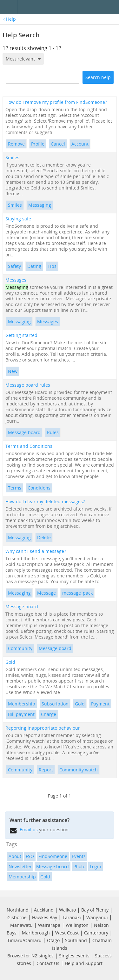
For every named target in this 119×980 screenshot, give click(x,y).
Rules (53, 432)
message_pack (77, 593)
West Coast (67, 933)
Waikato (67, 910)
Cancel (58, 144)
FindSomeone (53, 856)
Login (96, 866)
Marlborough (36, 933)
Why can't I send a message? (36, 551)
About (15, 856)
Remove (16, 144)
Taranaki (72, 917)
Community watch (79, 770)
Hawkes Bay (45, 917)
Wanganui (97, 917)
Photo (79, 866)
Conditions (39, 488)
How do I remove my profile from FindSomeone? (56, 102)
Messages (16, 280)
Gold (10, 662)
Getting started (21, 335)
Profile (38, 144)
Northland (18, 910)
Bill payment (21, 714)
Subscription (55, 704)
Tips (52, 266)
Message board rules (28, 385)
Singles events (74, 956)
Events (79, 856)
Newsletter (20, 866)
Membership (22, 704)
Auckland (44, 910)
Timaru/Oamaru (24, 940)
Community (20, 648)
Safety (14, 266)
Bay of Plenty (95, 910)
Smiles (12, 158)
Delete (44, 537)
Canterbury (96, 933)
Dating (34, 266)
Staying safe (18, 219)
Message (46, 593)
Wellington (77, 925)
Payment (100, 704)
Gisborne (17, 917)
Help (10, 19)
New (13, 371)
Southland (76, 940)
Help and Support (84, 963)
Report (46, 770)
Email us (29, 830)
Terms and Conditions (29, 446)
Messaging (40, 205)
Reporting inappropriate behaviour (43, 728)
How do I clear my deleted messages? (45, 502)
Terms (15, 488)
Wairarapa (49, 925)
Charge (49, 714)
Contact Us (48, 963)
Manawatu (21, 925)
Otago (53, 940)
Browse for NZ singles (30, 956)
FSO (30, 856)
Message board (24, 432)
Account (80, 144)
